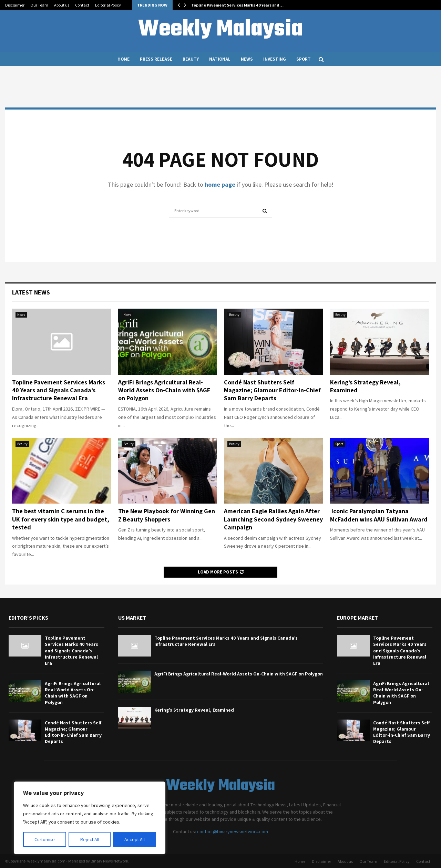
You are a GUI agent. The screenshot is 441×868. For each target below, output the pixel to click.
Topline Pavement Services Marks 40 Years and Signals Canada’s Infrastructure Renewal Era (59, 390)
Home (124, 59)
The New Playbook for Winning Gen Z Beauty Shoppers (167, 515)
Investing (275, 59)
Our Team (39, 5)
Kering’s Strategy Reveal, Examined (194, 710)
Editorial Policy (108, 5)
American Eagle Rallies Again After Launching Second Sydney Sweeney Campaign (273, 519)
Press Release (156, 59)
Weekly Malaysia (220, 30)
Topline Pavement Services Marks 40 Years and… (237, 5)
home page (220, 184)
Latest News (31, 292)
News (247, 59)
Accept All (135, 839)
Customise (45, 839)
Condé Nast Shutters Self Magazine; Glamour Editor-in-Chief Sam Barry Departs (272, 390)
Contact (82, 5)
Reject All (90, 839)
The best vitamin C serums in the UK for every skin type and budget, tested (61, 519)
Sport (304, 59)
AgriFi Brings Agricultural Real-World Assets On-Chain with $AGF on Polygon (164, 390)
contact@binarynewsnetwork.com (233, 831)
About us (62, 5)
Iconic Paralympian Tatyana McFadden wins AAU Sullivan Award (379, 515)
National (220, 59)
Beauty (191, 59)
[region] (90, 818)
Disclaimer (15, 5)
